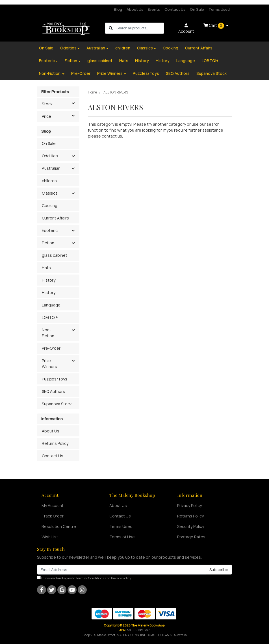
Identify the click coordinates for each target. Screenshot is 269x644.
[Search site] (111, 28)
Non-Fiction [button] (48, 333)
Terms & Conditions (90, 578)
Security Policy (191, 526)
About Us (135, 9)
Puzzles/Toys (146, 73)
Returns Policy (55, 443)
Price (60, 116)
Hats (124, 61)
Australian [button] (51, 168)
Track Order (53, 516)
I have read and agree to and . (84, 578)
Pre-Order (81, 73)
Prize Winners (110, 73)
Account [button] (186, 29)
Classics (145, 48)
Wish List (50, 537)
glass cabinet (100, 61)
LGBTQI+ (210, 61)
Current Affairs (199, 48)
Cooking (171, 48)
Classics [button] (50, 193)
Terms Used (219, 9)
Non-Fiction (50, 73)
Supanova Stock (211, 73)
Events (154, 9)
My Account (53, 505)
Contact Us (175, 9)
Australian (96, 48)
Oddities (68, 48)
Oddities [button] (50, 156)
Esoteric (47, 61)
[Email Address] (122, 570)
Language (186, 61)
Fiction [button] (48, 243)
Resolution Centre (59, 526)
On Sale (197, 9)
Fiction (71, 61)
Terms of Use (122, 537)
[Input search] (140, 28)
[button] (73, 156)
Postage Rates (191, 537)
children (123, 48)
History (142, 61)
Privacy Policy (189, 505)
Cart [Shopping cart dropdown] (214, 26)
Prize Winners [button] (49, 364)
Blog (118, 9)
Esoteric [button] (50, 230)
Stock (60, 103)
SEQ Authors (178, 73)
